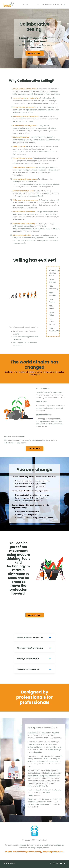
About (25, 4)
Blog (39, 4)
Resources (47, 4)
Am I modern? (34, 449)
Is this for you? (35, 53)
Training (56, 4)
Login (63, 4)
